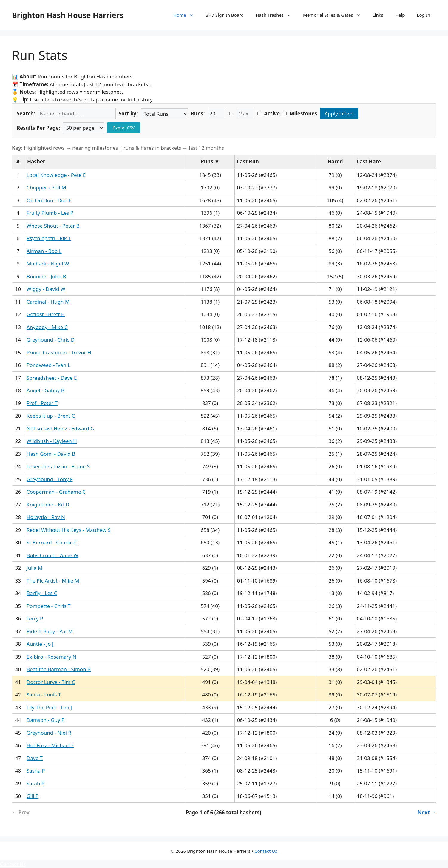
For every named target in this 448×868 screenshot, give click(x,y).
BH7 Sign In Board (225, 15)
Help (400, 15)
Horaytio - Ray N (46, 517)
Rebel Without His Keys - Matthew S (69, 530)
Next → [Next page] (427, 812)
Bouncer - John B (46, 276)
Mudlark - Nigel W (48, 264)
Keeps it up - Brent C (51, 416)
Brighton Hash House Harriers (68, 15)
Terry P (35, 618)
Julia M (34, 568)
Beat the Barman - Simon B (59, 669)
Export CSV (124, 128)
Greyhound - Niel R (49, 733)
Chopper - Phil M (46, 187)
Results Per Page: (38, 128)
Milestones (300, 113)
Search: (26, 113)
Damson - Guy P (45, 720)
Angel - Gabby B (45, 390)
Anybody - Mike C (47, 327)
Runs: (198, 113)
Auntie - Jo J (40, 644)
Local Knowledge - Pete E (56, 175)
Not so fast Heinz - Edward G (60, 428)
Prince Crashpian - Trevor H (59, 352)
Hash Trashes (276, 15)
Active (269, 113)
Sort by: (128, 113)
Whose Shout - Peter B (53, 226)
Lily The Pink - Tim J (49, 707)
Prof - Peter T (42, 403)
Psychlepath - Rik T (49, 238)
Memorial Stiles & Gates (335, 15)
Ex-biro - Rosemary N (51, 657)
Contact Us (266, 851)
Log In (424, 15)
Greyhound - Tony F (50, 479)
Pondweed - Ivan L (48, 365)
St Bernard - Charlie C (52, 542)
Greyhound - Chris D (51, 340)
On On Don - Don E (49, 200)
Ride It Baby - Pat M (50, 631)
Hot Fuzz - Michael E (50, 745)
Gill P (33, 796)
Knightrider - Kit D (48, 505)
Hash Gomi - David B (51, 454)
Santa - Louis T (44, 695)
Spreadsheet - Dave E (52, 378)
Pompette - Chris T (48, 606)
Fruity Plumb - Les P (50, 213)
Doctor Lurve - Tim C (51, 682)
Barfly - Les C (42, 593)
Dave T (35, 758)
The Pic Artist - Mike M (53, 581)
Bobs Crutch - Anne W (52, 555)
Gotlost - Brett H (46, 314)
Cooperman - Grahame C (56, 492)
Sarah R (36, 783)
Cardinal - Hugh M (48, 302)
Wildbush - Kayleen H (52, 441)
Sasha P (36, 771)
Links (378, 15)
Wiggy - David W (46, 289)
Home (186, 15)
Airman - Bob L (44, 251)
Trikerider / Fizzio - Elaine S (58, 466)
